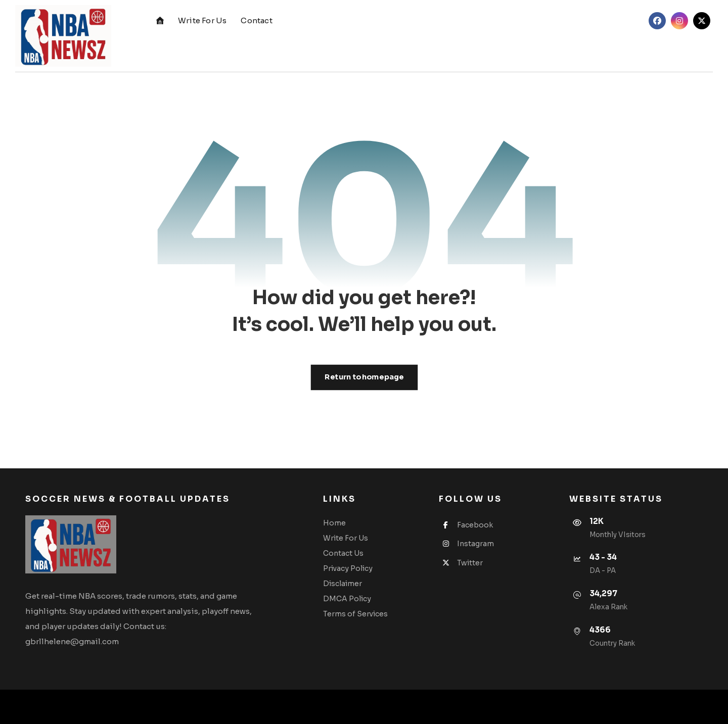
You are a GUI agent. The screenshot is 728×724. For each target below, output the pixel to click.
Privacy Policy (348, 568)
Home (334, 523)
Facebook (466, 525)
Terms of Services (355, 614)
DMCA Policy (347, 599)
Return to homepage (364, 377)
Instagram (466, 544)
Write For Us (346, 538)
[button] (657, 21)
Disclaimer (343, 584)
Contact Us (343, 553)
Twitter (461, 563)
